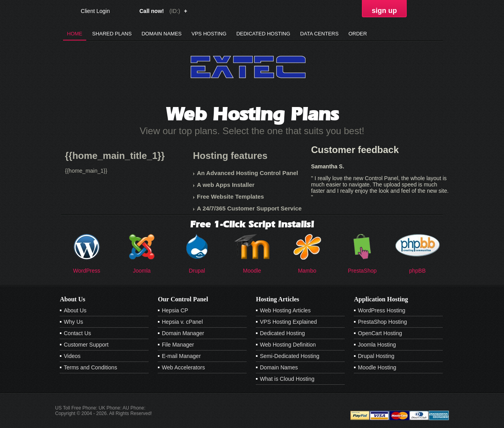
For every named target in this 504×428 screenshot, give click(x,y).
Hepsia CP (175, 310)
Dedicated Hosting (263, 34)
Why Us (73, 322)
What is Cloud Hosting (287, 379)
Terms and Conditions (90, 367)
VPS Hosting (209, 34)
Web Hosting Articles (285, 310)
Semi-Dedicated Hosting (290, 356)
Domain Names (161, 34)
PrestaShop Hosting (383, 322)
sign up (384, 11)
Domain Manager (183, 333)
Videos (72, 356)
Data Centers (319, 34)
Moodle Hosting (377, 367)
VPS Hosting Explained (288, 322)
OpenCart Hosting (380, 333)
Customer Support (86, 345)
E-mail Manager (181, 356)
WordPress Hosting (382, 310)
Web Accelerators (183, 367)
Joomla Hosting (377, 345)
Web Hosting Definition (288, 345)
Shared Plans (112, 34)
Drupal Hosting (376, 356)
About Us (75, 310)
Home (75, 34)
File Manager (178, 345)
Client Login (95, 11)
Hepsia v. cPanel (182, 322)
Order (358, 34)
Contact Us (77, 333)
